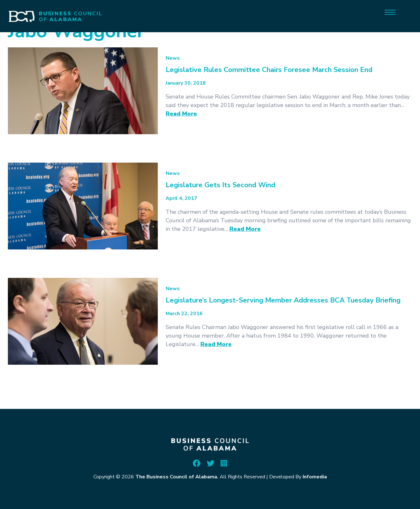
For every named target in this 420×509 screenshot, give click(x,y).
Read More (181, 114)
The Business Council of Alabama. (177, 477)
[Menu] (390, 12)
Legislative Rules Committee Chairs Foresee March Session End (269, 70)
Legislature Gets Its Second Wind (220, 185)
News (173, 58)
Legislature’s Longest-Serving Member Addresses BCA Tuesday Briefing (283, 300)
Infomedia (315, 477)
